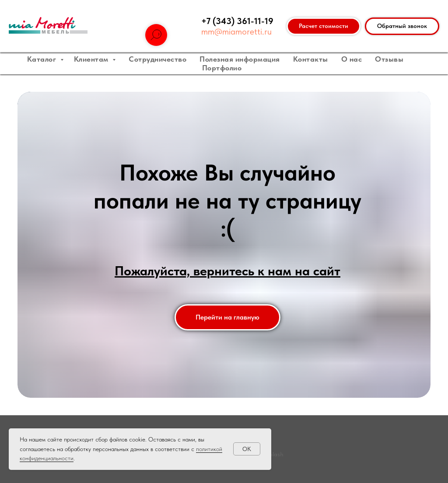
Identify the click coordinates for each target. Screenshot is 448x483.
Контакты (311, 59)
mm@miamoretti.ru (236, 31)
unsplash (272, 454)
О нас (352, 59)
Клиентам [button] (92, 59)
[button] (402, 26)
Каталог (43, 59)
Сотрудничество (157, 59)
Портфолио (222, 68)
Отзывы (389, 59)
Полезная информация (240, 59)
